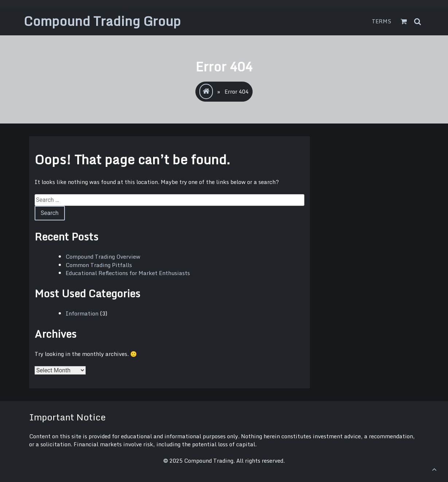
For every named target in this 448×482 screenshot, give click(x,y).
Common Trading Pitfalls (99, 265)
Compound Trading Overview (103, 256)
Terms (382, 21)
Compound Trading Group (102, 21)
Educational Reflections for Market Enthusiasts (128, 273)
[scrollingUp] (434, 469)
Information (82, 313)
